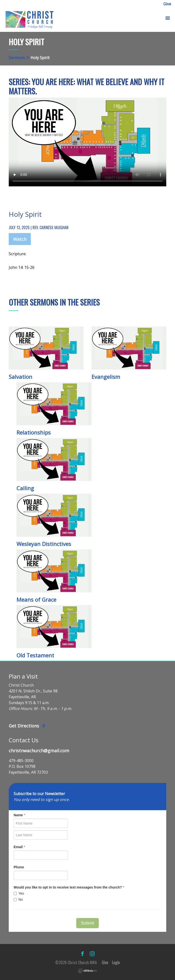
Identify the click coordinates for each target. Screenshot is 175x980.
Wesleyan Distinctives (44, 544)
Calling (25, 488)
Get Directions (27, 726)
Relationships (34, 432)
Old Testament (35, 655)
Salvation (21, 377)
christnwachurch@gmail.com (39, 751)
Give (167, 4)
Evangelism (106, 377)
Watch (20, 239)
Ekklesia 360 (87, 971)
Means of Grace (36, 599)
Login (116, 962)
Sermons (17, 58)
